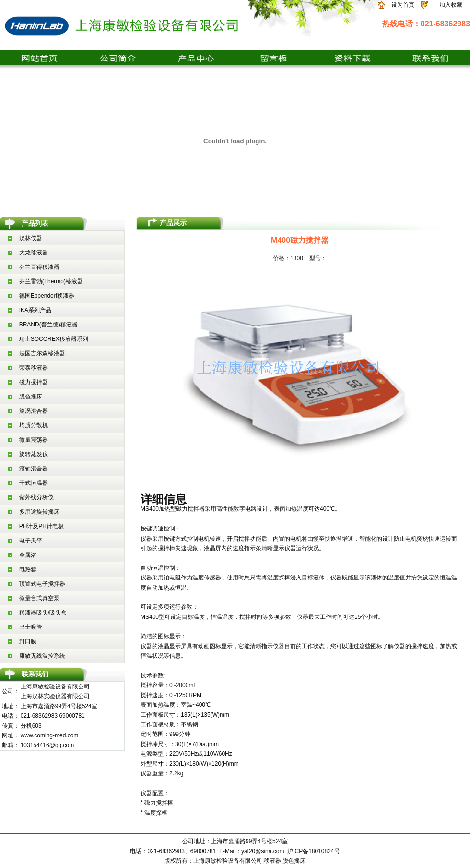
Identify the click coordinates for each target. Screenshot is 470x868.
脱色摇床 (31, 397)
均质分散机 (34, 425)
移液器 (272, 861)
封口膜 (28, 641)
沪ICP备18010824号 (313, 851)
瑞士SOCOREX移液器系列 (54, 339)
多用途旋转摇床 (39, 512)
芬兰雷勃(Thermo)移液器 (51, 281)
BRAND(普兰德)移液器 (48, 325)
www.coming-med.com (50, 735)
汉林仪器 (31, 238)
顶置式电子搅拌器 (42, 584)
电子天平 (31, 541)
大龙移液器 (34, 253)
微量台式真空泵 (39, 598)
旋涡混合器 (34, 411)
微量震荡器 (34, 440)
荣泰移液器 (34, 368)
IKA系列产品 (35, 310)
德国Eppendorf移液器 (47, 296)
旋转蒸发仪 (34, 454)
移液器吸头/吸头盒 (43, 613)
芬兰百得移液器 (39, 267)
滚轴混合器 (34, 469)
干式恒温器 (34, 483)
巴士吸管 (31, 627)
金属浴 (28, 555)
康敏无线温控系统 (42, 656)
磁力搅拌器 (34, 382)
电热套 (28, 569)
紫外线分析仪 (36, 497)
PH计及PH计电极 (41, 526)
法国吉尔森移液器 (42, 353)
